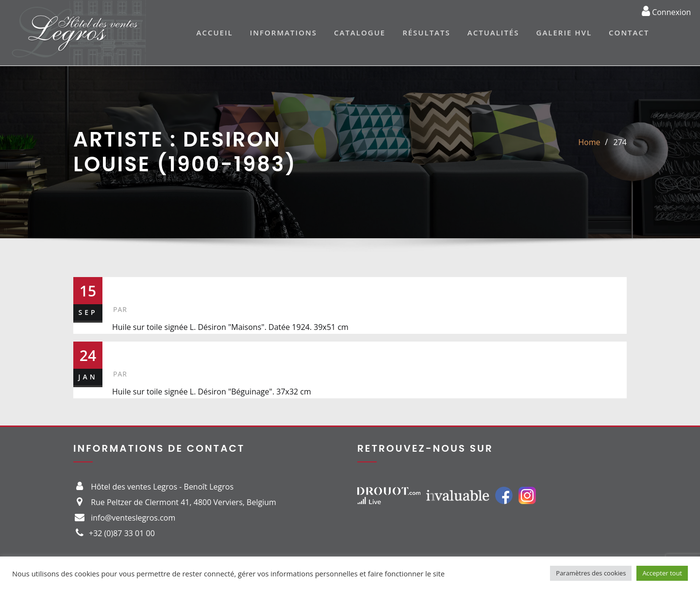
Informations (283, 33)
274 (620, 142)
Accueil (215, 33)
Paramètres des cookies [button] (591, 573)
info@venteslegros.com (133, 518)
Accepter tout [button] (662, 573)
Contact (629, 33)
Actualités (493, 33)
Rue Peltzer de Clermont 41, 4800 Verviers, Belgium (183, 502)
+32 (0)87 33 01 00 (122, 533)
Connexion (666, 11)
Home (589, 142)
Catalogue (360, 33)
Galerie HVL (564, 33)
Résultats (426, 33)
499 (128, 352)
